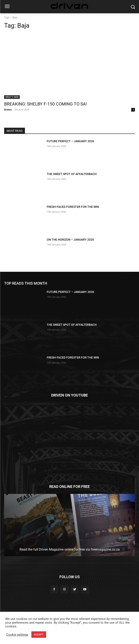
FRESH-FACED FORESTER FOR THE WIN (73, 207)
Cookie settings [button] (17, 635)
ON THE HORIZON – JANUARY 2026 (70, 240)
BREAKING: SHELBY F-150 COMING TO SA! (46, 104)
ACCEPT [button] (39, 635)
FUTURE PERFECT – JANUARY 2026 (70, 141)
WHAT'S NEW (12, 97)
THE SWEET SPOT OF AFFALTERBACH (72, 174)
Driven (8, 110)
